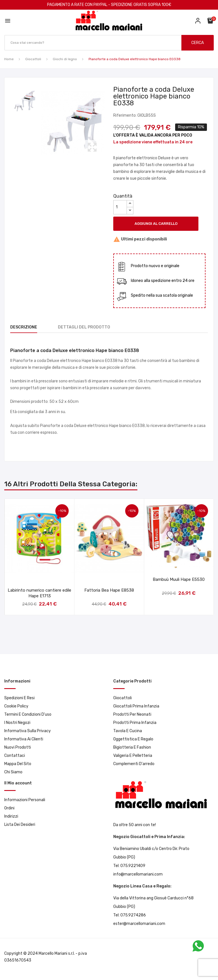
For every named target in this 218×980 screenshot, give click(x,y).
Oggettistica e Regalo (133, 739)
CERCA (198, 43)
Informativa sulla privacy (28, 731)
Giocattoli (122, 698)
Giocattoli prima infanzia (136, 706)
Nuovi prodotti (18, 747)
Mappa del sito (18, 764)
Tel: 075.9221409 (129, 866)
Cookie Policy (16, 706)
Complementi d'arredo (134, 764)
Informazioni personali (25, 800)
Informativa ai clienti (24, 739)
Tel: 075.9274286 (130, 915)
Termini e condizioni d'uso (28, 714)
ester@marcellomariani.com (139, 924)
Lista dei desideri (20, 825)
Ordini (9, 808)
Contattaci (15, 756)
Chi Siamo (13, 772)
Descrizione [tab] (24, 327)
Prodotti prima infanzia (135, 723)
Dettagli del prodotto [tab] (84, 327)
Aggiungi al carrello (156, 224)
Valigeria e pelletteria (133, 756)
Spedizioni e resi (19, 698)
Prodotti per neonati (132, 714)
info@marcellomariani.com (138, 874)
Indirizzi (11, 816)
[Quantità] (120, 207)
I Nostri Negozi (17, 723)
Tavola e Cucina (128, 731)
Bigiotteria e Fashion (132, 747)
